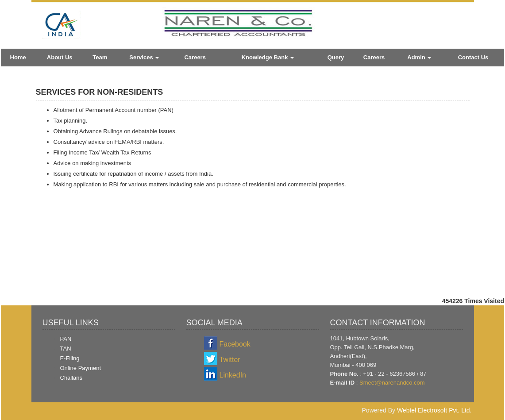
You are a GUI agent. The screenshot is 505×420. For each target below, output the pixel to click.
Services (144, 57)
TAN (66, 349)
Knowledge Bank (268, 57)
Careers (195, 57)
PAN (66, 339)
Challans (71, 378)
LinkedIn (233, 375)
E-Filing (70, 358)
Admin (419, 57)
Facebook (235, 344)
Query (336, 57)
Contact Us (473, 57)
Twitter (230, 360)
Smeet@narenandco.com (392, 383)
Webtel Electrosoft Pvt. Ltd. (434, 410)
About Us (60, 57)
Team (100, 57)
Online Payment (81, 368)
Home (18, 57)
